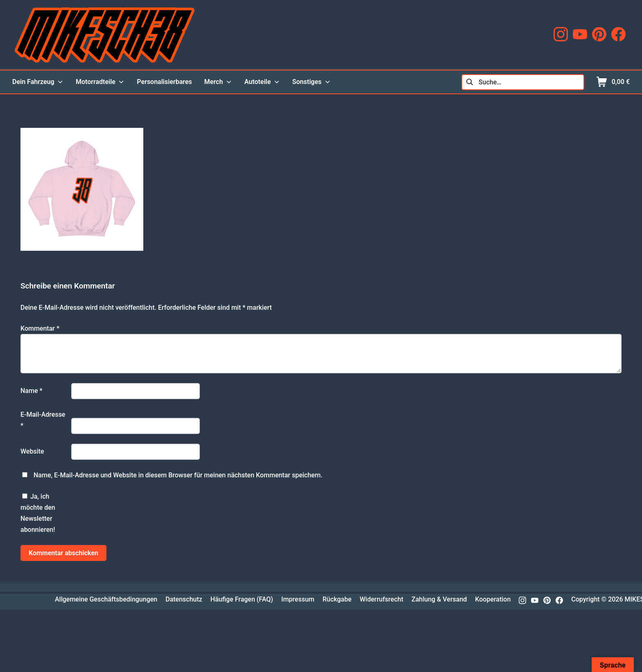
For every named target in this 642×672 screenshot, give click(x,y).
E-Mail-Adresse (43, 420)
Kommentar (40, 328)
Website (32, 451)
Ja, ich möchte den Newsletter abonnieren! (38, 513)
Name (32, 391)
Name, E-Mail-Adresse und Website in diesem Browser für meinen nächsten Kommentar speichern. (178, 475)
